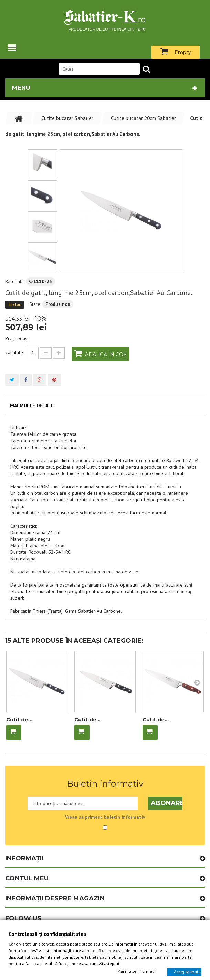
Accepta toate (187, 972)
